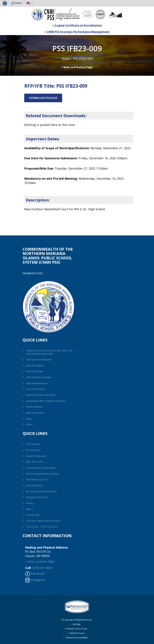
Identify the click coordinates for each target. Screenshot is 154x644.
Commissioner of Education (41, 468)
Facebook (38, 574)
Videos (29, 509)
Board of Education (36, 456)
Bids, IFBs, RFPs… (36, 462)
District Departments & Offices (42, 474)
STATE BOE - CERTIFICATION (42, 527)
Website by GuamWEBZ (77, 638)
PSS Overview (33, 444)
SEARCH (17, 3)
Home (66, 58)
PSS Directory (33, 450)
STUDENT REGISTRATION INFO (43, 521)
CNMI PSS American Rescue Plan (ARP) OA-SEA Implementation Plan (50, 352)
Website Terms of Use (77, 629)
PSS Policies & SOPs (37, 479)
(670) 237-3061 (42, 568)
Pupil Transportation (37, 383)
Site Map (77, 624)
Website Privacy (77, 633)
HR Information (34, 485)
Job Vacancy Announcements (41, 491)
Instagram (38, 580)
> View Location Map (40, 561)
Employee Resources (37, 497)
